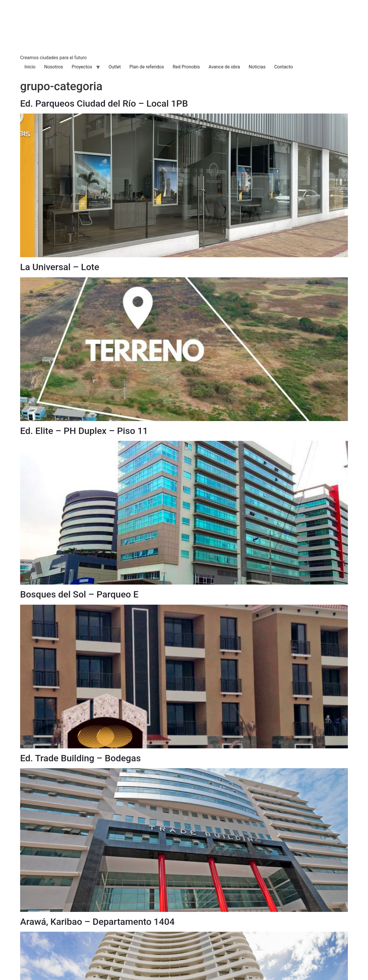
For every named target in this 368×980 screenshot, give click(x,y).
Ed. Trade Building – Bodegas (80, 758)
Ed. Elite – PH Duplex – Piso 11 (84, 431)
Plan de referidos (147, 67)
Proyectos (82, 67)
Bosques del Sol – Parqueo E (79, 594)
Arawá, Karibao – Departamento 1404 (97, 922)
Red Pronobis (186, 67)
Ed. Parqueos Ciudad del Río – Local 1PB (104, 103)
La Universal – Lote (60, 267)
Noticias (257, 67)
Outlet (115, 67)
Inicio (30, 67)
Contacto (284, 67)
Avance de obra (224, 67)
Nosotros (53, 67)
